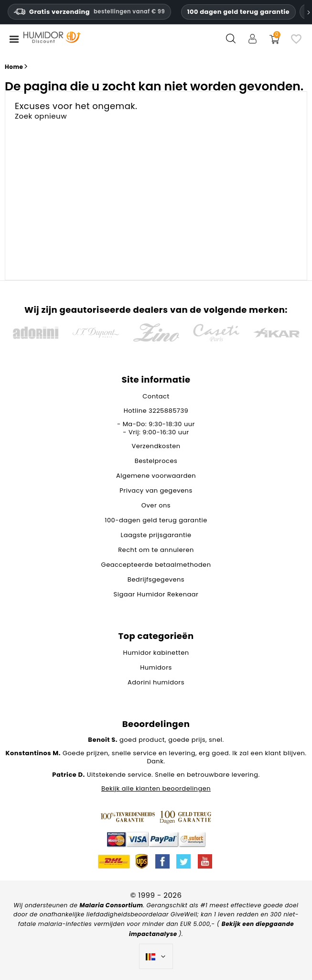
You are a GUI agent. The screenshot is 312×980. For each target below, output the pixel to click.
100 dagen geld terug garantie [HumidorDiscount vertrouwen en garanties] (238, 12)
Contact (156, 396)
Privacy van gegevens (156, 490)
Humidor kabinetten (156, 653)
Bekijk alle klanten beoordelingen (156, 788)
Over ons (156, 505)
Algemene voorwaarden (156, 476)
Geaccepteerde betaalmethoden (156, 565)
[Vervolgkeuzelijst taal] (156, 957)
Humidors (156, 667)
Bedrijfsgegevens (156, 579)
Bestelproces (156, 461)
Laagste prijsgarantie (156, 535)
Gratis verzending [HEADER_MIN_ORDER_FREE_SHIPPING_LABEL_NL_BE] (89, 12)
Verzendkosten (156, 446)
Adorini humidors (156, 682)
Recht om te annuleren (156, 550)
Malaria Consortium (111, 905)
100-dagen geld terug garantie (156, 520)
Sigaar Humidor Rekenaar (156, 594)
